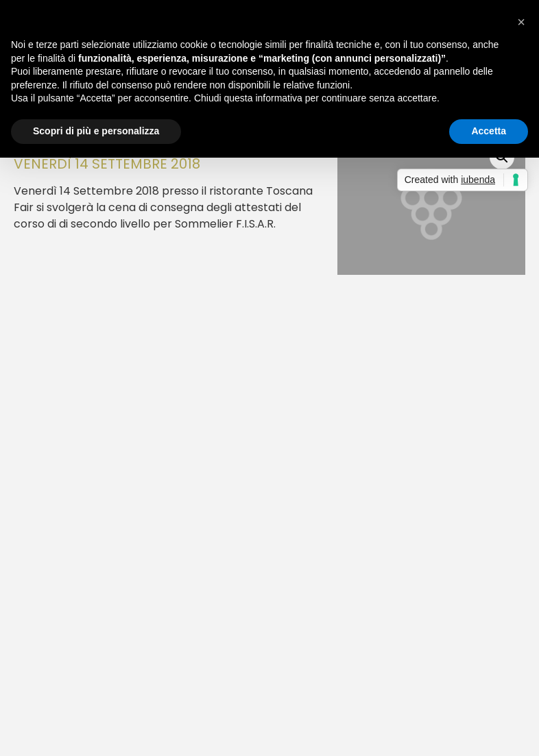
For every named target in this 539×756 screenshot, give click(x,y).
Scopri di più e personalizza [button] (96, 131)
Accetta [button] (489, 131)
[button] (521, 22)
